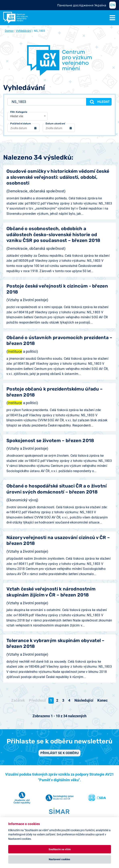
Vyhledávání (23, 31)
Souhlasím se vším (60, 849)
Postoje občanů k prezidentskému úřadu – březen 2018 (54, 392)
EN (113, 5)
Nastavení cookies (59, 859)
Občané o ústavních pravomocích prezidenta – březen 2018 (59, 341)
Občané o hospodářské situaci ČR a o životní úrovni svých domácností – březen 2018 (57, 489)
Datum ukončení (55, 124)
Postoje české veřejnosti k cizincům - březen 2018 (57, 289)
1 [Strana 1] (51, 700)
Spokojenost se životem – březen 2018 (50, 441)
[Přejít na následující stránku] (84, 700)
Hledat (100, 102)
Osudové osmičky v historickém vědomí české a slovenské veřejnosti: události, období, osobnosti (58, 177)
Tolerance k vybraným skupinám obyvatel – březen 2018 (55, 643)
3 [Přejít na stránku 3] (63, 700)
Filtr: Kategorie (19, 112)
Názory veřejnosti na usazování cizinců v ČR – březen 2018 (58, 540)
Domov (9, 31)
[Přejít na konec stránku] (103, 700)
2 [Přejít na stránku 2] (57, 700)
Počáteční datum (21, 124)
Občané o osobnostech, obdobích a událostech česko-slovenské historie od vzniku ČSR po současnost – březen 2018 (53, 235)
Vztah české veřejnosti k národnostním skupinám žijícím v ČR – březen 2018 (51, 592)
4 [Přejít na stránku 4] (69, 700)
